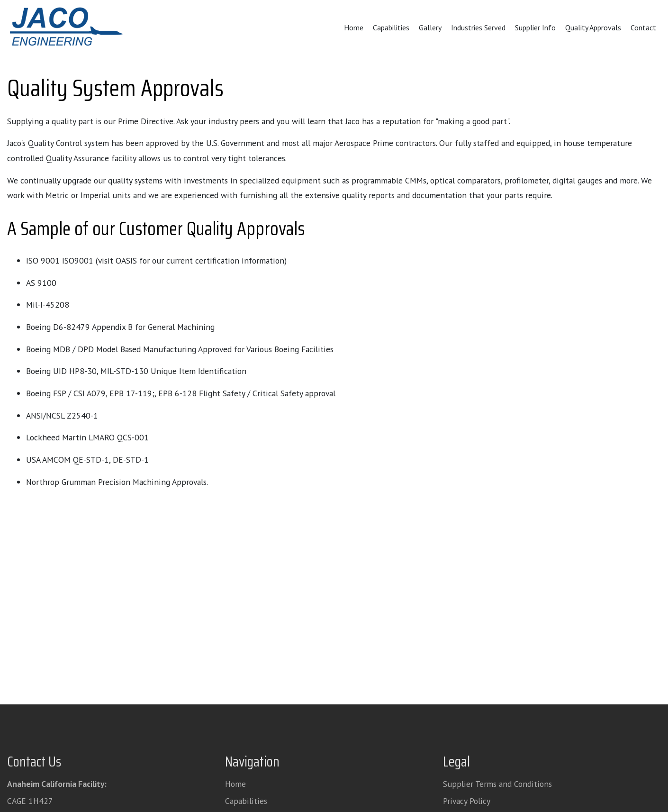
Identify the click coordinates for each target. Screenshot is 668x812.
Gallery (430, 27)
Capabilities (391, 27)
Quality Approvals (593, 27)
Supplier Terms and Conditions (497, 784)
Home (354, 27)
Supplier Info (535, 27)
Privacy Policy (467, 801)
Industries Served (478, 27)
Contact (643, 27)
